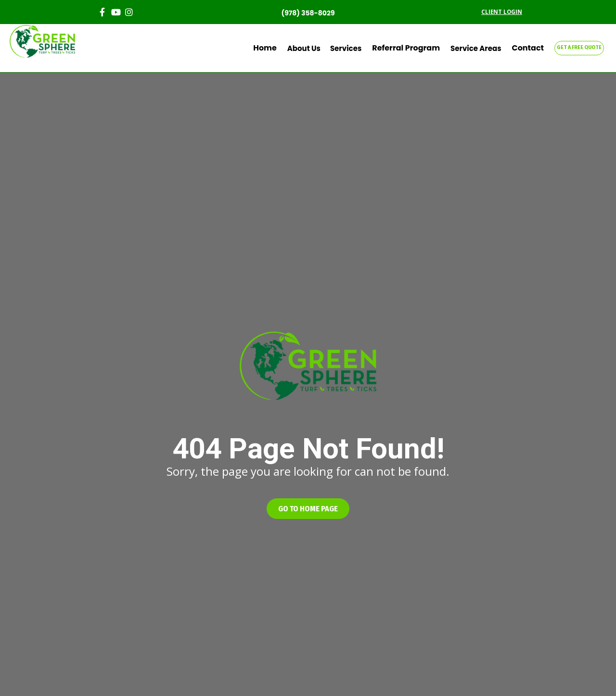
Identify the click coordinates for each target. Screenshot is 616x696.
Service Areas (480, 48)
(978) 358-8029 (308, 13)
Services (355, 48)
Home (277, 48)
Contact (530, 48)
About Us (314, 48)
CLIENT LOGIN (502, 12)
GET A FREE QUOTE (579, 47)
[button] (308, 509)
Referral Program (413, 48)
